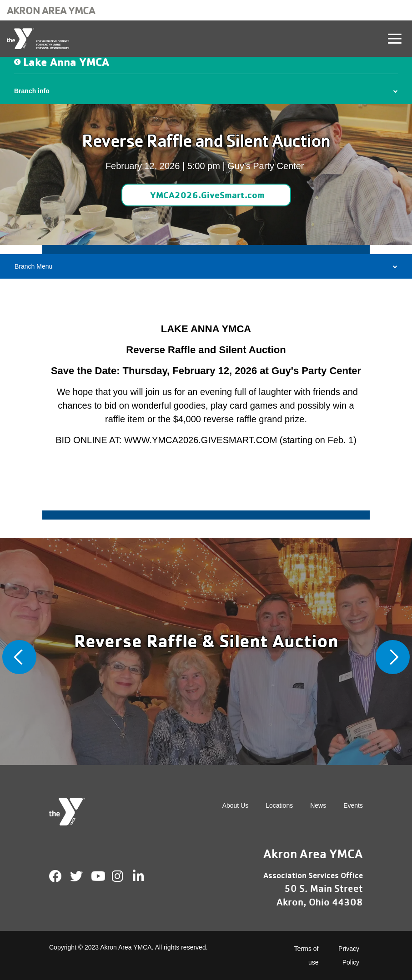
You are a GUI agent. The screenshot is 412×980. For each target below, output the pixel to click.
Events (353, 805)
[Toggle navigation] (395, 39)
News (318, 805)
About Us (236, 805)
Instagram (124, 876)
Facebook (55, 876)
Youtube (97, 876)
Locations (279, 805)
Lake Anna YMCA (66, 62)
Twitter (76, 876)
